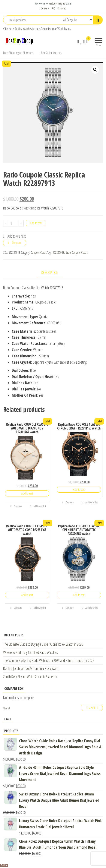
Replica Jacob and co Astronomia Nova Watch (31, 668)
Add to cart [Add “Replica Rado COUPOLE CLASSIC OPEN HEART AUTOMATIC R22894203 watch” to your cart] (79, 595)
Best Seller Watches (51, 53)
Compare (17, 243)
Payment (61, 8)
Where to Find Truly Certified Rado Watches (31, 652)
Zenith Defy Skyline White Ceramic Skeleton (30, 677)
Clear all (7, 708)
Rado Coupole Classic (77, 253)
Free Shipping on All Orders (18, 53)
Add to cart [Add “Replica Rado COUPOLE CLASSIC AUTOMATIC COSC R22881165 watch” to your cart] (27, 595)
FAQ (53, 8)
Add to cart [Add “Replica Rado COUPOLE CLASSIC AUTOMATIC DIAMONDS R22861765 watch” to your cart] (27, 493)
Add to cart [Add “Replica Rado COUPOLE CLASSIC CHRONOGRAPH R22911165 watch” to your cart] (79, 489)
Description (50, 272)
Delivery (45, 8)
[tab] (53, 273)
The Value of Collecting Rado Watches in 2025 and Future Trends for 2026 (49, 660)
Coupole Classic (39, 253)
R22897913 (58, 253)
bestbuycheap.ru (57, 3)
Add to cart (36, 223)
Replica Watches (23, 29)
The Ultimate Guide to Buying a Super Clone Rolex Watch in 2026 (43, 644)
